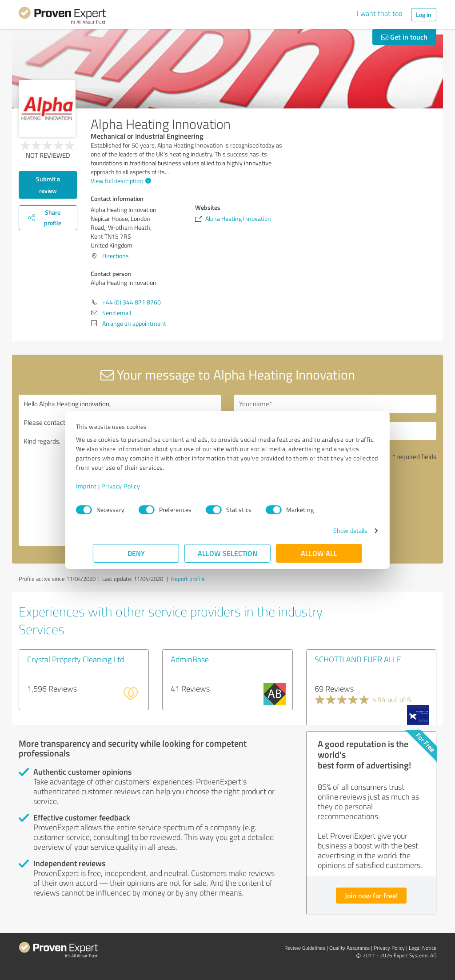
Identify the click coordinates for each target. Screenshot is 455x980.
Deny (136, 553)
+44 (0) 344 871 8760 (132, 302)
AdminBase (190, 659)
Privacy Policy (138, 486)
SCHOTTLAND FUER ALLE (358, 659)
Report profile (188, 579)
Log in (424, 14)
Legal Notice (423, 948)
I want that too (379, 13)
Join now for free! (371, 895)
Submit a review (48, 185)
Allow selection (227, 553)
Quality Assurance (349, 948)
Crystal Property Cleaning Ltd (76, 659)
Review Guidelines (305, 948)
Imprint (103, 486)
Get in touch (404, 37)
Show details (333, 530)
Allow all (319, 553)
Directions (116, 256)
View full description (120, 181)
